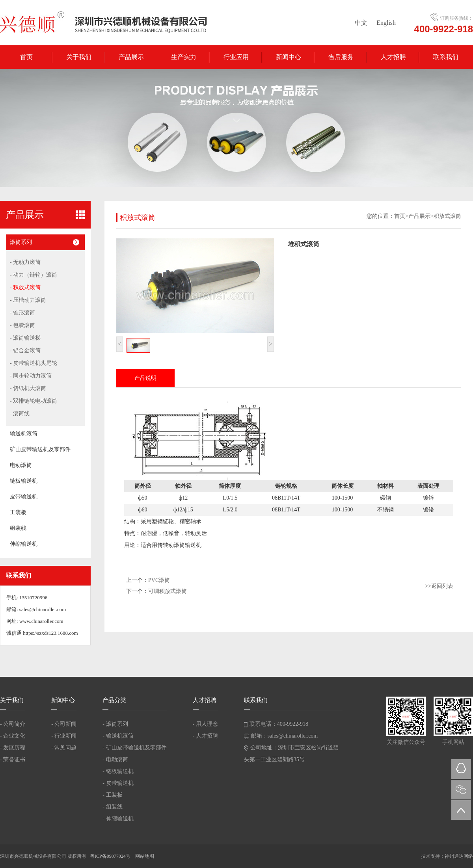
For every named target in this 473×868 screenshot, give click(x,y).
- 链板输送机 (118, 771)
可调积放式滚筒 (168, 591)
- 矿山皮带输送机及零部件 (134, 748)
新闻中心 (289, 57)
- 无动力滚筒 (25, 262)
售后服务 (341, 57)
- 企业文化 (13, 736)
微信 (461, 790)
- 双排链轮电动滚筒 (34, 401)
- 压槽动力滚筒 (28, 300)
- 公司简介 (13, 724)
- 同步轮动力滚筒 (31, 376)
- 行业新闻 (64, 736)
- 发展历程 (13, 748)
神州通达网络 (459, 856)
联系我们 (446, 57)
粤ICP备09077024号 (111, 856)
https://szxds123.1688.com (50, 633)
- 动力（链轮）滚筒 (34, 275)
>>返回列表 (439, 586)
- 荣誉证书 (13, 759)
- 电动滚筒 (115, 759)
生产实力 (184, 57)
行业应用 (236, 57)
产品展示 (131, 57)
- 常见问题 (64, 748)
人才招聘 (393, 57)
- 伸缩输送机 (118, 819)
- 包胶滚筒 (22, 325)
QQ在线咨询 (461, 769)
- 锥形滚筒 (22, 313)
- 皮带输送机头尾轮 (34, 363)
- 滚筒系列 (115, 724)
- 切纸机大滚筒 (28, 388)
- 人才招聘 (205, 736)
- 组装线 (112, 807)
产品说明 (145, 378)
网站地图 (145, 856)
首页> (401, 216)
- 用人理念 (205, 724)
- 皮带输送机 (118, 783)
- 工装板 (112, 795)
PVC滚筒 (159, 580)
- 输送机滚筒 (118, 736)
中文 (361, 23)
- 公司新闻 (64, 724)
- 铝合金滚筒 (25, 350)
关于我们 (79, 57)
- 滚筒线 (20, 414)
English (386, 23)
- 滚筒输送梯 (25, 338)
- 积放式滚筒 (25, 287)
